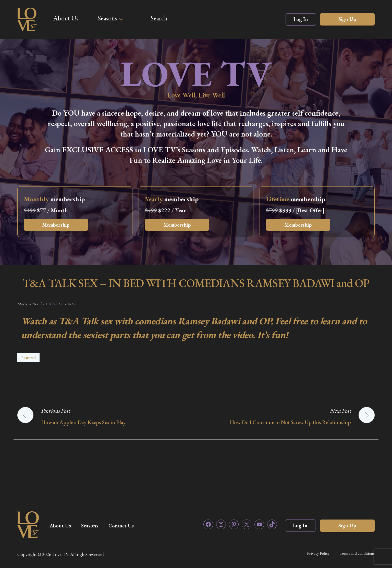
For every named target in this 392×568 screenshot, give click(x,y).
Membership (56, 225)
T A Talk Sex (54, 304)
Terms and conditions (357, 553)
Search (159, 18)
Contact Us (121, 526)
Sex (74, 304)
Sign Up (347, 19)
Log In (301, 19)
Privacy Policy (318, 553)
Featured (28, 358)
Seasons (107, 18)
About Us (66, 18)
